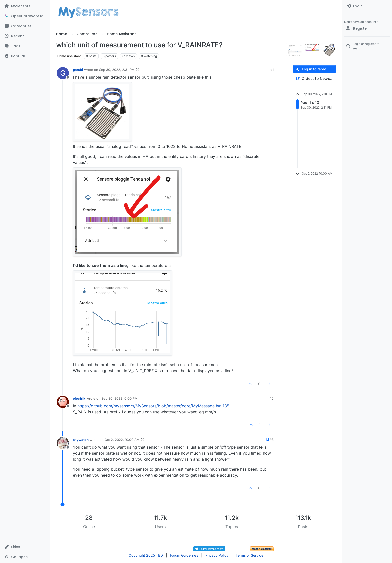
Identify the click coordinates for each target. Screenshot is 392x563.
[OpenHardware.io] (25, 16)
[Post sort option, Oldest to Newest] (314, 79)
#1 (272, 70)
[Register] (367, 28)
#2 (272, 398)
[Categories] (25, 26)
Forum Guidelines (184, 555)
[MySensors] (25, 6)
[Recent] (25, 36)
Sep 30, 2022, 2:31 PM (117, 70)
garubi (78, 70)
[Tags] (25, 46)
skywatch (81, 440)
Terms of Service (249, 555)
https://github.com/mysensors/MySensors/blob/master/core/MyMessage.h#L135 (153, 406)
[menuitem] (367, 6)
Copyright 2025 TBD (146, 555)
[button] (25, 547)
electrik (79, 398)
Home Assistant (69, 56)
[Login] (367, 6)
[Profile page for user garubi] (63, 73)
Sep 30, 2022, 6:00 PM (119, 398)
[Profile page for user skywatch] (63, 443)
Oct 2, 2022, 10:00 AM (122, 440)
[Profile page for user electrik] (63, 402)
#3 (272, 440)
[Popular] (25, 56)
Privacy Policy (217, 555)
